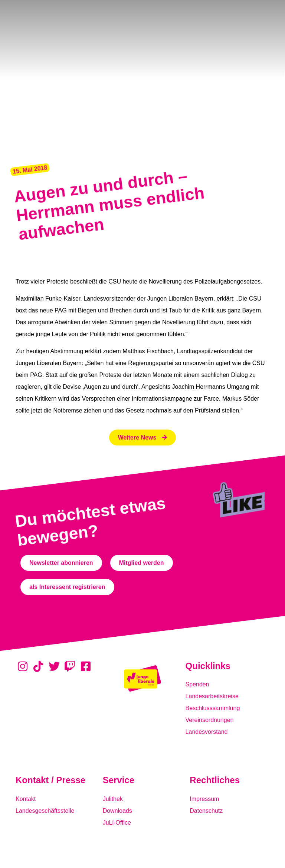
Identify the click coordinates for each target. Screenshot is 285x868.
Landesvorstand (207, 732)
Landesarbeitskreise (212, 696)
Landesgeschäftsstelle (45, 811)
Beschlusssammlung (213, 708)
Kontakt (26, 799)
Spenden (197, 684)
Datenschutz (206, 811)
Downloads (117, 811)
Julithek (113, 799)
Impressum (204, 799)
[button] (30, 170)
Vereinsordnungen (210, 720)
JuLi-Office (117, 823)
